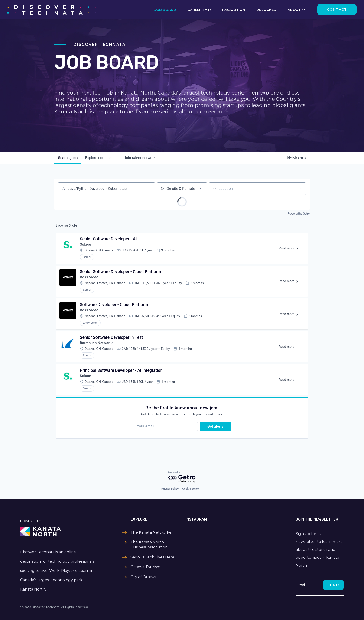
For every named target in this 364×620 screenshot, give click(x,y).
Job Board (165, 10)
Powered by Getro (299, 214)
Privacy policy (170, 489)
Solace (85, 245)
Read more (291, 249)
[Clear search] (149, 189)
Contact (337, 10)
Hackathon (234, 10)
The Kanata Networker (152, 532)
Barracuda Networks (97, 344)
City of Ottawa (144, 577)
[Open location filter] (300, 189)
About (294, 10)
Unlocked (266, 10)
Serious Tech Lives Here (152, 557)
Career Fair (199, 10)
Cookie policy (191, 489)
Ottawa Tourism (145, 567)
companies (101, 158)
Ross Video (89, 278)
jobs (68, 158)
